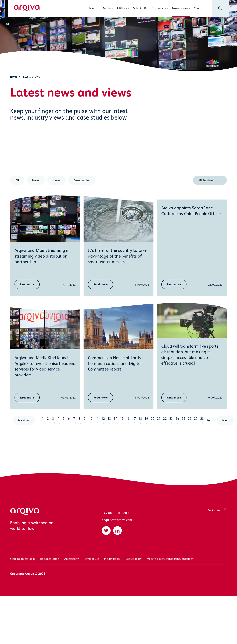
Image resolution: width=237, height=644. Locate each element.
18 (140, 418)
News (36, 180)
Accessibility (72, 559)
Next (225, 420)
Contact (199, 8)
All (17, 180)
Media (107, 8)
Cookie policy (134, 559)
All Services (206, 180)
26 (190, 418)
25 (183, 418)
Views (56, 180)
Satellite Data (142, 8)
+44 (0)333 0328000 (116, 513)
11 (97, 418)
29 (208, 420)
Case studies (82, 180)
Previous (24, 420)
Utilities (122, 8)
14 (115, 418)
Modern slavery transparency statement (171, 559)
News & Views (181, 8)
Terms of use (91, 559)
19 (146, 418)
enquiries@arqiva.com (117, 520)
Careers (161, 8)
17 (134, 418)
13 (109, 418)
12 (103, 418)
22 (165, 418)
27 (196, 418)
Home (14, 77)
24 (177, 418)
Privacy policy (112, 559)
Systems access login (22, 559)
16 (128, 418)
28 (202, 418)
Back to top (215, 510)
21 (159, 418)
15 (122, 418)
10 (91, 418)
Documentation (50, 559)
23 (171, 418)
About (93, 8)
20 (153, 418)
